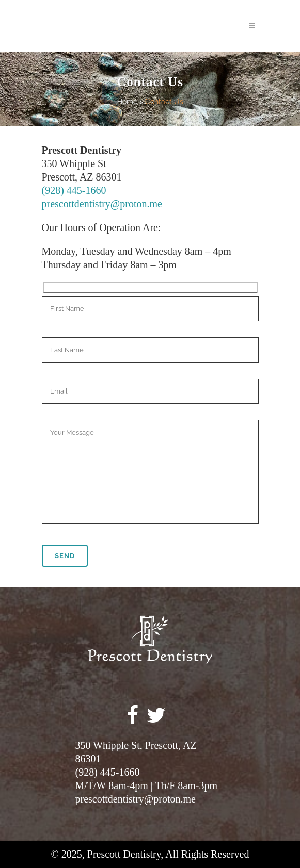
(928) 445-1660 (74, 190)
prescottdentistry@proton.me (102, 204)
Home (127, 102)
